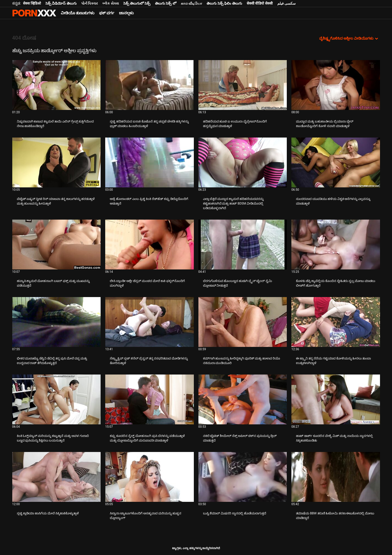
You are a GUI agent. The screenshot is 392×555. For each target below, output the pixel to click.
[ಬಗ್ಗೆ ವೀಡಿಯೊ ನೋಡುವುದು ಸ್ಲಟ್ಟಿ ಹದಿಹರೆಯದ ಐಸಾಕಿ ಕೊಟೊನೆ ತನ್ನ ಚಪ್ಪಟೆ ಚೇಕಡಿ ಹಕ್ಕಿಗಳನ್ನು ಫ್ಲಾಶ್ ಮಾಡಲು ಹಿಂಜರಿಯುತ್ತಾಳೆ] (150, 85)
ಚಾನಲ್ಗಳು (126, 13)
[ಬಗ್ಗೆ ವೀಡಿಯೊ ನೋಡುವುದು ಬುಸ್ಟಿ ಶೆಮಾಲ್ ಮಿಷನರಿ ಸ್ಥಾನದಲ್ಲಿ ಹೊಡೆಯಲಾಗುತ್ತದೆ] (243, 477)
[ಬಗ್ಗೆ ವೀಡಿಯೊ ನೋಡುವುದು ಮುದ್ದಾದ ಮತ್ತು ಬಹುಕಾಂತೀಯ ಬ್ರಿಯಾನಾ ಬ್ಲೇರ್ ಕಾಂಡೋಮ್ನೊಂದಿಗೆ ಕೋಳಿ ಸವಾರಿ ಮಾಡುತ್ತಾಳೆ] (336, 85)
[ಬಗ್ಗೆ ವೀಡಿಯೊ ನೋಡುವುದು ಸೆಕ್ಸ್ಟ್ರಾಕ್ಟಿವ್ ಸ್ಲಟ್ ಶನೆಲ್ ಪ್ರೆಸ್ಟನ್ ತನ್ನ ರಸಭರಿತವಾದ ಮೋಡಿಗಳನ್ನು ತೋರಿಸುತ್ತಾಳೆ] (150, 322)
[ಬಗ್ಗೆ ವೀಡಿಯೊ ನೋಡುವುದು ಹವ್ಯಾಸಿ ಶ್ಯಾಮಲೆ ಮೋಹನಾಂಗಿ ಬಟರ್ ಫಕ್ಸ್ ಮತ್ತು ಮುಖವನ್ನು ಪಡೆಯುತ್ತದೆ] (57, 245)
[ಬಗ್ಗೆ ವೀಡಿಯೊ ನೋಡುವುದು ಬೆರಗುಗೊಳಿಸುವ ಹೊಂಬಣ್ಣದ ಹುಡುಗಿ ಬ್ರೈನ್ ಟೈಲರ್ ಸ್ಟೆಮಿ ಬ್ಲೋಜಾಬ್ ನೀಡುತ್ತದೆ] (243, 245)
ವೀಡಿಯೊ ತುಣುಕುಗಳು (78, 13)
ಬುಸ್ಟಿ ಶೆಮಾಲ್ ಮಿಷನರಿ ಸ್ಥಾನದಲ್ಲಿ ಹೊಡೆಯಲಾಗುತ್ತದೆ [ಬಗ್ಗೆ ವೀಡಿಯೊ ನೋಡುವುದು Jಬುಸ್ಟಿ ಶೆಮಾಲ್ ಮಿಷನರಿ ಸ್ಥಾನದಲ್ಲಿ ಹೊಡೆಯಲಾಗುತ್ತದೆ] (235, 513)
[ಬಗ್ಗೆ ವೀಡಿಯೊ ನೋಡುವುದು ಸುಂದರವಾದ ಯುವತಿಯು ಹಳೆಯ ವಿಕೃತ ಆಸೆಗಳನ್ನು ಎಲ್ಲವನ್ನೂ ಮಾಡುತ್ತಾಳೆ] (336, 162)
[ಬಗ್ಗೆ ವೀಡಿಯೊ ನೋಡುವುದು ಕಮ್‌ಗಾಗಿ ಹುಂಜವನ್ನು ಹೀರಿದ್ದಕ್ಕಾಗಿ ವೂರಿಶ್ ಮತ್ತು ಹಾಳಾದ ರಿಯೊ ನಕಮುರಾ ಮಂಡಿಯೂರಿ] (243, 322)
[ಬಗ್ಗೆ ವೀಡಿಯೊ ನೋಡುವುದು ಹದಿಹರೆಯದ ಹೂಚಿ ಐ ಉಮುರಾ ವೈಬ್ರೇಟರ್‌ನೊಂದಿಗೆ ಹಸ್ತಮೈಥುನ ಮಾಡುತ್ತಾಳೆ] (243, 85)
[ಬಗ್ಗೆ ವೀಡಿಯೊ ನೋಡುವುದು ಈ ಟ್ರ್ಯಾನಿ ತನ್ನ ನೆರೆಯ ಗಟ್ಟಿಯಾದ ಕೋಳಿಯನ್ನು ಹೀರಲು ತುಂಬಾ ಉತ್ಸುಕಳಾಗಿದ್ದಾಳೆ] (336, 322)
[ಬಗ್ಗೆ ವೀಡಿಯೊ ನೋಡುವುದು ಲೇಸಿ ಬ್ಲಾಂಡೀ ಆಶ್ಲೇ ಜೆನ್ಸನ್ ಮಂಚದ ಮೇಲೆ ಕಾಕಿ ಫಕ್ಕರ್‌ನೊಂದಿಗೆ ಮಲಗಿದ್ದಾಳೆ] (150, 245)
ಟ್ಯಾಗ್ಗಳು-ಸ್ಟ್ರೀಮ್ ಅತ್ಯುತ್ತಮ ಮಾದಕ (34, 13)
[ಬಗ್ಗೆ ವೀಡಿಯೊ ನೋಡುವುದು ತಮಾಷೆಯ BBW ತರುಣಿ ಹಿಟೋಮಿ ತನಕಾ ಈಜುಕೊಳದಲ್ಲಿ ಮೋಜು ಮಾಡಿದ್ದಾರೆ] (336, 477)
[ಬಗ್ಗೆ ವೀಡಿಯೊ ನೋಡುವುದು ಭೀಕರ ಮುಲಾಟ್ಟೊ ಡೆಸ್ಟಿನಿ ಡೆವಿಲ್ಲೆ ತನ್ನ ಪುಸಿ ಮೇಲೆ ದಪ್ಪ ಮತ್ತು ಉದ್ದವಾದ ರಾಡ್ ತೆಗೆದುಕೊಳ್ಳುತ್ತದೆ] (57, 322)
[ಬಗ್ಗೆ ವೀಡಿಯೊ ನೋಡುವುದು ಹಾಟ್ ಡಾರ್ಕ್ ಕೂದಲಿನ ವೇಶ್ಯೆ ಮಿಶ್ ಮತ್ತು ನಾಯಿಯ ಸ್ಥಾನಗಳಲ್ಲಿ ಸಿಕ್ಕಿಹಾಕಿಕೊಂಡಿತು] (336, 399)
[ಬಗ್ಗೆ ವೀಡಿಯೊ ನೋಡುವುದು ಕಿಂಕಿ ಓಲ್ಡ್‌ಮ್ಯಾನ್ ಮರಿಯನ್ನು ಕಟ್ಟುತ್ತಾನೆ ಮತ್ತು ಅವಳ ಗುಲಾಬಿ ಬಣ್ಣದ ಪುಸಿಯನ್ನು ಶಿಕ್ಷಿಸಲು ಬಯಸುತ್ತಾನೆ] (57, 399)
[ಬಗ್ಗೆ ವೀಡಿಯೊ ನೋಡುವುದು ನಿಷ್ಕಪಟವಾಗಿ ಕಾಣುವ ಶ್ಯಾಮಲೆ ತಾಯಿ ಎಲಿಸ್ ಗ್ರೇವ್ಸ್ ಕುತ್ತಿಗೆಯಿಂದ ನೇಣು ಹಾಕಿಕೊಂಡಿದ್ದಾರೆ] (57, 85)
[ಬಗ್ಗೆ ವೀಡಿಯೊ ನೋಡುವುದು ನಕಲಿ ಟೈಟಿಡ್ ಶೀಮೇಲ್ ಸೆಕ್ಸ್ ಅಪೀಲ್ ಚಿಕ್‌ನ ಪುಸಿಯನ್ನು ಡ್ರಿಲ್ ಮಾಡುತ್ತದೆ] (243, 399)
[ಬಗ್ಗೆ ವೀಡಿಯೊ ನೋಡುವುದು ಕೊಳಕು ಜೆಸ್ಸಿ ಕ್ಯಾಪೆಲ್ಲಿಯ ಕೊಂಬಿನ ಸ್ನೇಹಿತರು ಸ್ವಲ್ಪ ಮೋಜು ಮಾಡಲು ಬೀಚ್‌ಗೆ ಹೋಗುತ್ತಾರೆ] (336, 245)
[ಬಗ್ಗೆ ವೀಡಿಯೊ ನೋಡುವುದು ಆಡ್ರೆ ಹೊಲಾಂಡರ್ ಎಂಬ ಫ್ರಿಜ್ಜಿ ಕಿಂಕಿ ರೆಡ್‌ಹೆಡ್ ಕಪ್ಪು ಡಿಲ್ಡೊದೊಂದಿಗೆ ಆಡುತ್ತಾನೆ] (150, 162)
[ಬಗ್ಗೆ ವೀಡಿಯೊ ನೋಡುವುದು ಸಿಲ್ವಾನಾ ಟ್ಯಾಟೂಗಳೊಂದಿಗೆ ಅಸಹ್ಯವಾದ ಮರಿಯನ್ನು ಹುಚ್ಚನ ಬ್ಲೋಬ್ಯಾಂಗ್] (150, 477)
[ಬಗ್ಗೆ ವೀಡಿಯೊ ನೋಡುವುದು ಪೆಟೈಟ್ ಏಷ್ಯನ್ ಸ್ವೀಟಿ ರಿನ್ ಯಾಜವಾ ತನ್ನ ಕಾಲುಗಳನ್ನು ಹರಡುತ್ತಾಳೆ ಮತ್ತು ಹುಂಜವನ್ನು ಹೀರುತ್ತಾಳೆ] (57, 162)
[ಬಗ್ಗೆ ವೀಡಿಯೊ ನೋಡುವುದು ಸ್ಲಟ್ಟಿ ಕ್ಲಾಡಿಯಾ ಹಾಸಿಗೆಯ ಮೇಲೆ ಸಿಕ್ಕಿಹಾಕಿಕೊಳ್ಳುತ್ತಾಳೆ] (57, 477)
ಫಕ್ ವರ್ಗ (107, 13)
